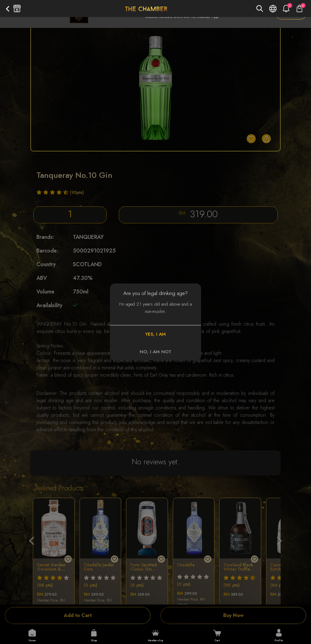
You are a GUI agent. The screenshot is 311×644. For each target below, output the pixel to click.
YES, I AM (155, 334)
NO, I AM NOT (155, 352)
